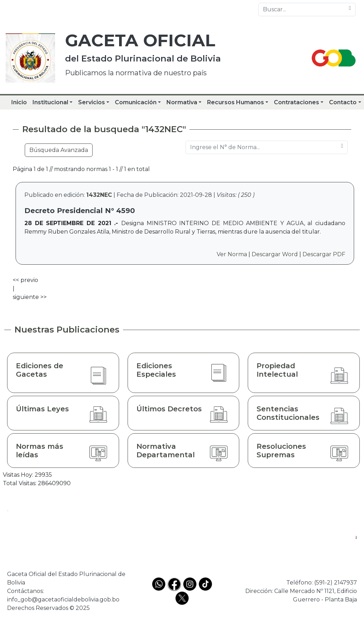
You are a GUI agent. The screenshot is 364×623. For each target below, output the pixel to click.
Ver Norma (232, 254)
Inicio (19, 102)
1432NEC (99, 195)
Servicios (92, 102)
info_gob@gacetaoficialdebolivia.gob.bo (63, 600)
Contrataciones (297, 102)
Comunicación (136, 102)
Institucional (50, 102)
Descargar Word (275, 254)
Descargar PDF (324, 254)
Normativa (182, 102)
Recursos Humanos (236, 102)
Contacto (343, 102)
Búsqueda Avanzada (59, 150)
